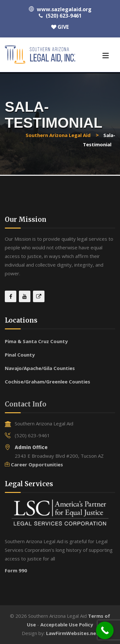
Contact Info (26, 404)
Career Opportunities (37, 464)
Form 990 (16, 570)
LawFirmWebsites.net (72, 633)
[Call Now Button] (105, 630)
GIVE (60, 27)
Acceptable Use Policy (67, 624)
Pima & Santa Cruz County (36, 341)
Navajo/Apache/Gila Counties (40, 368)
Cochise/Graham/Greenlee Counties (48, 382)
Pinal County (20, 355)
